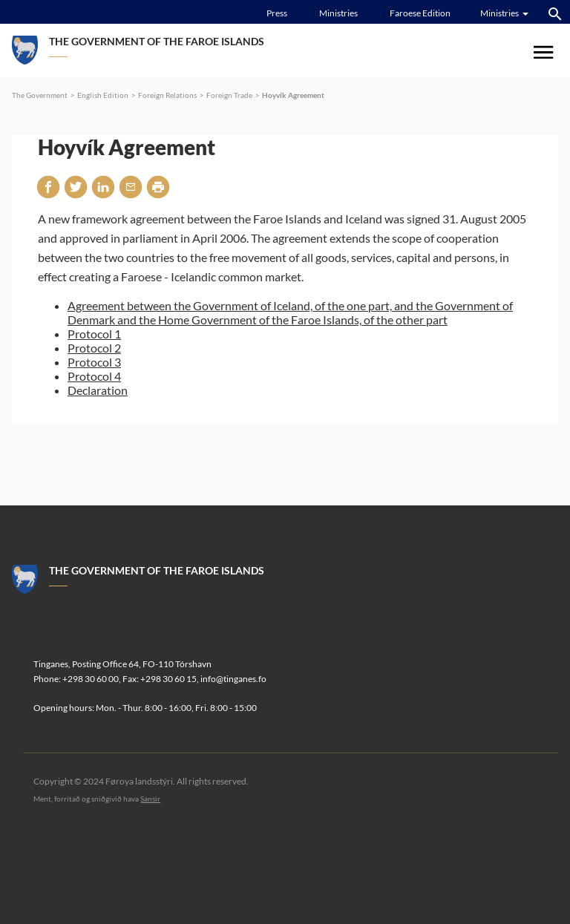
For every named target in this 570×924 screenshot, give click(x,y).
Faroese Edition (420, 13)
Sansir (150, 799)
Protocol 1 (94, 334)
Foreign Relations (167, 95)
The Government (40, 95)
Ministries (338, 13)
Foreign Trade (229, 95)
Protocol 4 (94, 376)
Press (277, 13)
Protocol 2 (94, 348)
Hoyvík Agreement (293, 95)
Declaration (98, 390)
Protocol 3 (94, 362)
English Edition (103, 95)
